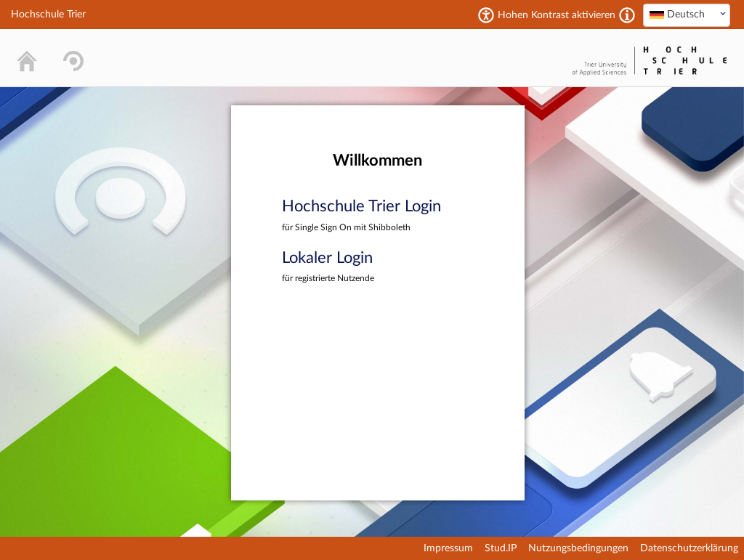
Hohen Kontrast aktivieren (557, 15)
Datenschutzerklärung (689, 548)
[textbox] (687, 15)
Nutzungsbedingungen (578, 548)
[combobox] (687, 15)
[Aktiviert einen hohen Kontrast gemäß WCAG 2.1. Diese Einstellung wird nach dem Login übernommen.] (627, 15)
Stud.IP (501, 548)
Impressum (448, 548)
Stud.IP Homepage (523, 58)
